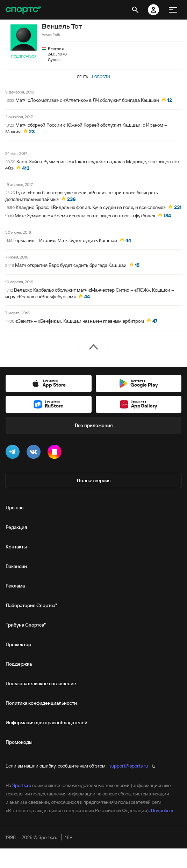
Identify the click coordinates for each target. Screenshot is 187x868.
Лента (82, 77)
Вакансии (16, 566)
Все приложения (94, 425)
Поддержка (19, 664)
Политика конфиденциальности (41, 703)
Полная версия (94, 480)
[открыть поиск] (135, 10)
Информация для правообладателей (46, 723)
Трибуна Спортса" (26, 625)
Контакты (16, 547)
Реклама (15, 586)
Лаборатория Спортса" (31, 605)
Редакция (16, 527)
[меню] (173, 10)
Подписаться (24, 56)
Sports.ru (22, 785)
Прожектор (18, 644)
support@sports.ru (129, 766)
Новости (101, 77)
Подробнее (163, 810)
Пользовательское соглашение (41, 683)
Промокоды (19, 742)
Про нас (15, 508)
